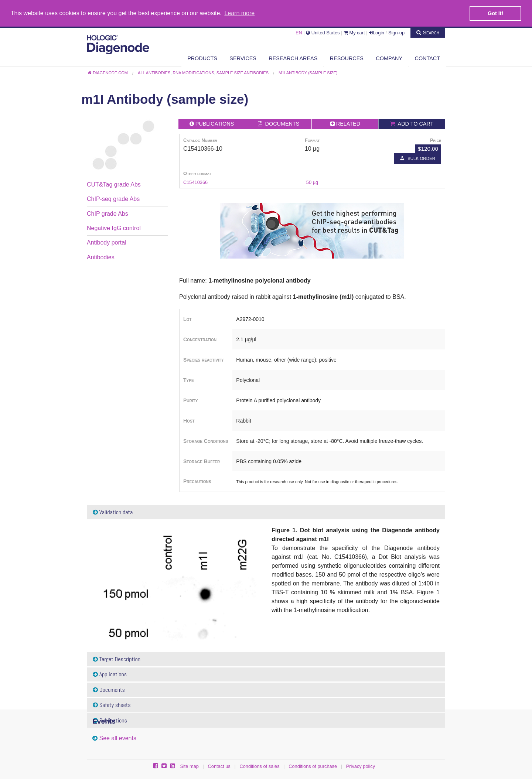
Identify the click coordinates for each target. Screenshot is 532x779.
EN (299, 32)
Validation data (113, 512)
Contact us (219, 766)
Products (202, 58)
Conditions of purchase (313, 766)
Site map (189, 766)
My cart (354, 32)
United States (323, 32)
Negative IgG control (114, 228)
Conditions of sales (259, 766)
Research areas (293, 58)
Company (389, 58)
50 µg (312, 182)
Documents (109, 689)
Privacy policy (361, 766)
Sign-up (396, 32)
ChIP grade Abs (108, 213)
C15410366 (195, 182)
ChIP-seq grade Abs (113, 199)
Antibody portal (107, 242)
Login (376, 32)
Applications (110, 674)
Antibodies (101, 257)
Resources (347, 58)
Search (428, 32)
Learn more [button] (239, 13)
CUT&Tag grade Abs (114, 184)
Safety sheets (112, 705)
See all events (118, 738)
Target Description (117, 659)
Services (243, 58)
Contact (427, 58)
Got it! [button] (495, 13)
